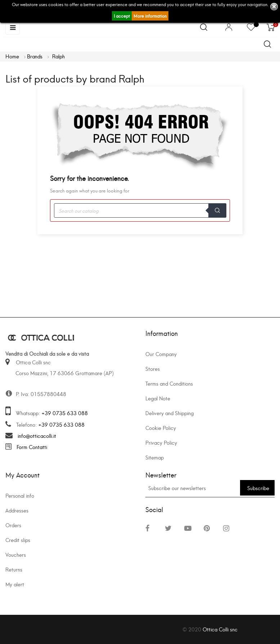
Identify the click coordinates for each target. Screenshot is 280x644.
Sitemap (155, 457)
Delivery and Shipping (170, 413)
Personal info (20, 495)
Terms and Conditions (169, 383)
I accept (122, 16)
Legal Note (158, 398)
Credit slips (18, 540)
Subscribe (258, 488)
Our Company (161, 354)
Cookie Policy (161, 428)
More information (150, 16)
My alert (15, 584)
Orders (13, 525)
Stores (153, 368)
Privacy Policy (161, 442)
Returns (14, 569)
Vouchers (16, 554)
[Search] (140, 210)
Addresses (17, 510)
